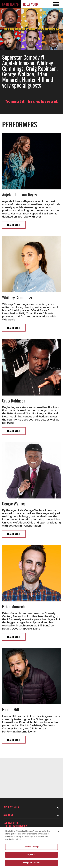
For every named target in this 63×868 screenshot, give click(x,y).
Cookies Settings (31, 847)
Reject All (31, 855)
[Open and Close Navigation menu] (57, 4)
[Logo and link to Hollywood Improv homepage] (11, 4)
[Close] (59, 831)
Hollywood (30, 4)
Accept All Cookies (31, 863)
